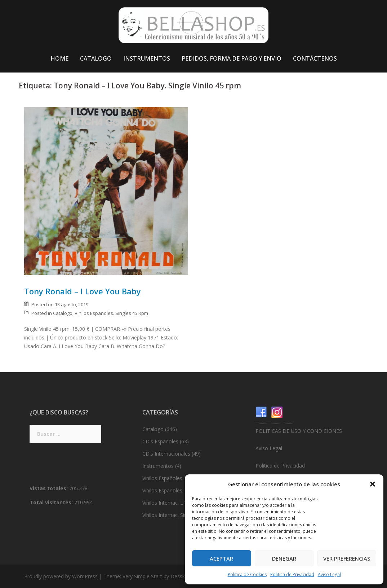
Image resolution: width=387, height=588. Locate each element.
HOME (59, 58)
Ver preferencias (347, 558)
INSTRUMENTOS (147, 58)
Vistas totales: (49, 488)
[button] (373, 484)
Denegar (284, 558)
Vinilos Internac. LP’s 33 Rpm (176, 503)
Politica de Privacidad (292, 574)
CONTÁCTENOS (315, 58)
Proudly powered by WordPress (61, 576)
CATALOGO (96, 58)
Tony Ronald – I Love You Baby (83, 291)
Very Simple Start (142, 576)
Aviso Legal (329, 574)
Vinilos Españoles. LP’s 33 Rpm (178, 478)
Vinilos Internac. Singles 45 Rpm (179, 515)
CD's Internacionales (166, 454)
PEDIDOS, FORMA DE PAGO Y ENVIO (232, 58)
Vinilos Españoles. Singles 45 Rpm (111, 313)
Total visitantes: (52, 502)
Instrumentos (158, 466)
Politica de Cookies (247, 574)
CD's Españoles (160, 441)
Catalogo (63, 313)
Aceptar (221, 558)
